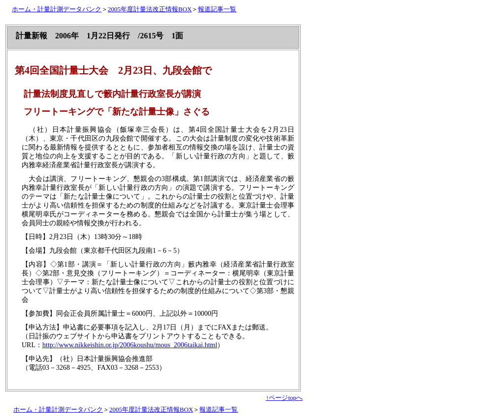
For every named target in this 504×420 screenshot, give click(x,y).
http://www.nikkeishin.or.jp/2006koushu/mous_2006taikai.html (130, 345)
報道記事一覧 (217, 9)
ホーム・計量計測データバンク (57, 9)
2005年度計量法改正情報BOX (150, 9)
